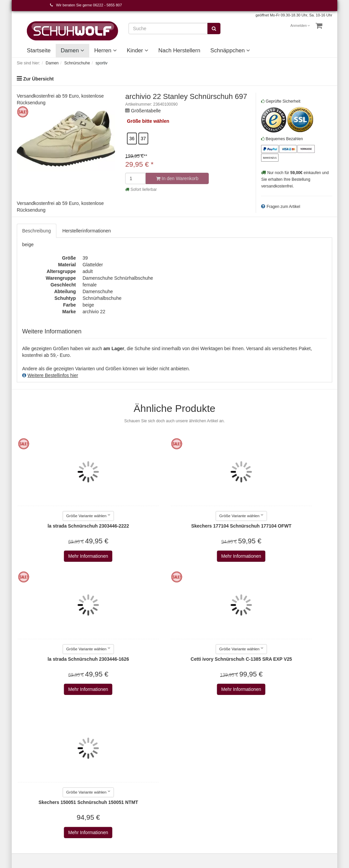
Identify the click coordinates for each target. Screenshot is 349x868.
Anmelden (300, 25)
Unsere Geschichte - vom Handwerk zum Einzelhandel (201, 780)
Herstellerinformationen (87, 231)
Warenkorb (28, 747)
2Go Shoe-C (138, 753)
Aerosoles (136, 786)
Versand (80, 760)
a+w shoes (136, 766)
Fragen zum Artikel (283, 207)
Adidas (132, 773)
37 (143, 139)
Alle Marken (138, 746)
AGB (76, 747)
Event (186, 767)
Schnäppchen (230, 50)
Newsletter (82, 780)
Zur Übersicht (38, 79)
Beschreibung (37, 231)
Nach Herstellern (179, 50)
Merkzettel (28, 760)
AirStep (133, 800)
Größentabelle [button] (146, 111)
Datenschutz (84, 753)
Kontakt (25, 740)
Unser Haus (192, 794)
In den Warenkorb (177, 178)
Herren (106, 50)
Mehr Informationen (53, 556)
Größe (134, 121)
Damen (72, 50)
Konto (23, 753)
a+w (130, 760)
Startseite (39, 50)
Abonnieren (250, 768)
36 (132, 139)
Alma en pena (140, 807)
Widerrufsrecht (86, 767)
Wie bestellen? (87, 773)
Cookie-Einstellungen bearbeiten (31, 773)
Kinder (138, 50)
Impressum (83, 740)
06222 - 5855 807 (107, 5)
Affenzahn (136, 793)
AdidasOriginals (142, 780)
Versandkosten (213, 824)
